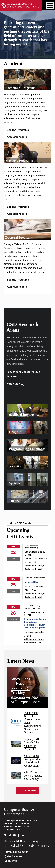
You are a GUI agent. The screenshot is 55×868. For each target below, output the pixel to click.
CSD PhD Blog (15, 384)
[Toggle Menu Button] (50, 5)
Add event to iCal (33, 569)
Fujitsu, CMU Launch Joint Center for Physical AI (32, 744)
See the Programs (18, 130)
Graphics (16, 432)
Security (15, 466)
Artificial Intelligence (24, 414)
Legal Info (11, 861)
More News (31, 790)
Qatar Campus (13, 856)
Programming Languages (27, 449)
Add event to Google (35, 566)
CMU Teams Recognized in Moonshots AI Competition (33, 761)
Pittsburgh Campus (17, 852)
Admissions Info (17, 137)
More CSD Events (21, 523)
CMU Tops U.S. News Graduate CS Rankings (34, 776)
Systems (15, 483)
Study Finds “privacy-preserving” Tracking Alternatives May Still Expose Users (26, 690)
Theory (14, 501)
